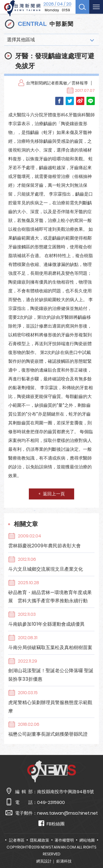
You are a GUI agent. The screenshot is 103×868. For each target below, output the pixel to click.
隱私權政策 (40, 840)
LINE (91, 101)
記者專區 (17, 840)
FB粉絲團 (51, 824)
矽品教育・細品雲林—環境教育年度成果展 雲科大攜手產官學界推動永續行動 (50, 597)
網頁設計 (44, 861)
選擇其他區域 (21, 40)
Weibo (80, 101)
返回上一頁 (54, 494)
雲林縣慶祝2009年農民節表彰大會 (44, 546)
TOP (94, 848)
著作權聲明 (64, 840)
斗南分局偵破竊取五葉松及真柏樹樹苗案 (50, 647)
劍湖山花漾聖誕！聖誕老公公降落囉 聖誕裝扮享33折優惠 (51, 675)
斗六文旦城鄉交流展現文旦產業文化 (46, 569)
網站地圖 (87, 840)
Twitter (70, 101)
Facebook (59, 101)
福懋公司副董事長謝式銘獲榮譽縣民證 (48, 734)
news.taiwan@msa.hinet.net (67, 813)
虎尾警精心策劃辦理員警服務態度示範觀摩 (50, 707)
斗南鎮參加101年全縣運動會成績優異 (46, 624)
